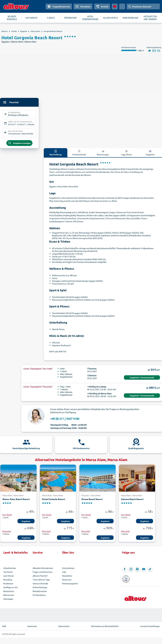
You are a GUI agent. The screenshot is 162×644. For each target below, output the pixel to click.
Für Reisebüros (39, 597)
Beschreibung (56, 154)
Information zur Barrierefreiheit (105, 624)
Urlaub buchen (10, 570)
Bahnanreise (9, 597)
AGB (4, 624)
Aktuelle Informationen (43, 570)
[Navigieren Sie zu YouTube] (144, 571)
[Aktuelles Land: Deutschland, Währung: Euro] (122, 6)
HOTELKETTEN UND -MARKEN (150, 18)
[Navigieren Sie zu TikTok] (150, 571)
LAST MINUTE (31, 18)
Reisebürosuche (40, 593)
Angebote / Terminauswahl (142, 380)
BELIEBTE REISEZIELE (12, 18)
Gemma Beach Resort (132, 501)
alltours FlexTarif (40, 578)
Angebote (26, 523)
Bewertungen (103, 154)
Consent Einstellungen (150, 624)
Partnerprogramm (70, 585)
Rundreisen (8, 585)
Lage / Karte (127, 154)
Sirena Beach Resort (92, 501)
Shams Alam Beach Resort (16, 501)
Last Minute (8, 578)
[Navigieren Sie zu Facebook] (125, 571)
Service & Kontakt (40, 585)
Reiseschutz (9, 593)
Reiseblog (8, 581)
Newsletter (67, 578)
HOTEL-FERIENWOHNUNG (90, 18)
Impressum (32, 624)
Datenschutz (64, 624)
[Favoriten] (115, 6)
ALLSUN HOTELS (110, 18)
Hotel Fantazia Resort (54, 501)
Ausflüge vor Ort (10, 589)
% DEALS (51, 18)
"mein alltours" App (41, 581)
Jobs (64, 574)
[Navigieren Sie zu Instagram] (131, 571)
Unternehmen (68, 570)
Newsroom (67, 581)
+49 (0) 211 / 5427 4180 (65, 420)
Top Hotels (8, 574)
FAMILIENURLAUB (130, 18)
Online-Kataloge (40, 589)
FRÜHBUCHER (70, 18)
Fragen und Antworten (43, 574)
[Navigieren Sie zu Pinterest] (137, 571)
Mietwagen (8, 601)
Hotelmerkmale (79, 154)
